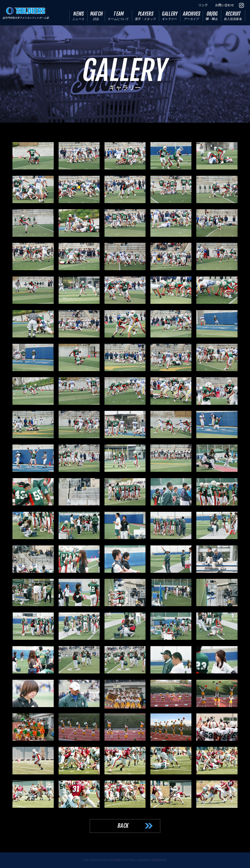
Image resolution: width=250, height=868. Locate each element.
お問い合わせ (225, 5)
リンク (203, 5)
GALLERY (170, 16)
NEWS (78, 16)
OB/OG (212, 16)
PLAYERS (146, 16)
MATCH (96, 16)
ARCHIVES (192, 16)
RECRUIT (233, 16)
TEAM (119, 16)
